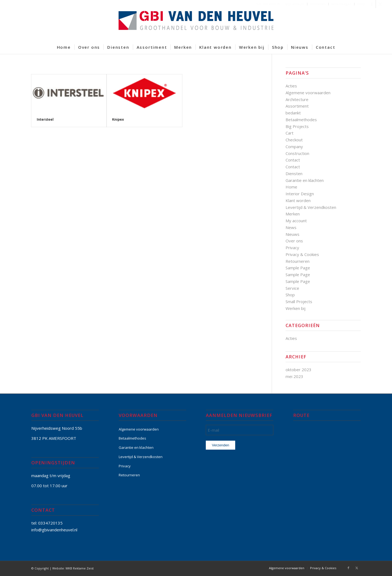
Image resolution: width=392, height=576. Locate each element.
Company (294, 147)
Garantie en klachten (305, 180)
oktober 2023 (298, 370)
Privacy (292, 248)
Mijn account (295, 4)
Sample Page (298, 268)
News (291, 227)
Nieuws (293, 234)
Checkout (294, 140)
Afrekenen (318, 4)
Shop (361, 4)
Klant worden (298, 200)
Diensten (294, 173)
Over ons (294, 241)
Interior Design (300, 194)
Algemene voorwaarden (308, 93)
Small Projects (299, 301)
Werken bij (295, 308)
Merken (293, 214)
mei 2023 (294, 376)
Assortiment (297, 106)
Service (292, 288)
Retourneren (298, 261)
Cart (290, 133)
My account (296, 221)
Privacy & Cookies (302, 254)
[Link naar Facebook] (372, 4)
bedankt (293, 113)
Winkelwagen (341, 4)
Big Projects (297, 126)
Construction (297, 153)
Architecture (297, 99)
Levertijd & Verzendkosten (311, 207)
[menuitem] (295, 4)
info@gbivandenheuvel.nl (54, 530)
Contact (293, 160)
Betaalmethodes (301, 120)
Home (291, 187)
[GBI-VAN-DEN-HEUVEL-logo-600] (196, 24)
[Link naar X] (380, 4)
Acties (291, 86)
